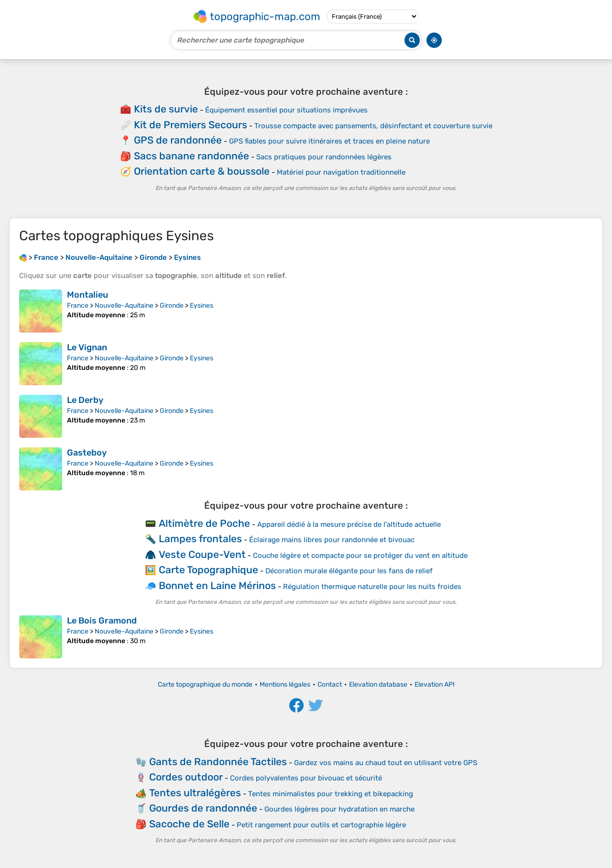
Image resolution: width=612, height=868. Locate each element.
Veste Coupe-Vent (202, 554)
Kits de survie (166, 109)
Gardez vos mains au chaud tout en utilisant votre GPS (386, 763)
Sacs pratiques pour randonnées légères (324, 157)
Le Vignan (87, 347)
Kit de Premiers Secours (191, 125)
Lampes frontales (200, 539)
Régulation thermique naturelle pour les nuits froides (372, 587)
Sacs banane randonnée (191, 156)
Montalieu (87, 295)
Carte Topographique (208, 570)
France (78, 306)
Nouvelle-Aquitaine (124, 306)
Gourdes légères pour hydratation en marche (339, 809)
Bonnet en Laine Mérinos (217, 585)
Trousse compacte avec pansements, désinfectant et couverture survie (373, 126)
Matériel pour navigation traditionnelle (341, 172)
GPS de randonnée (178, 140)
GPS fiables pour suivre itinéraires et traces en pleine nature (329, 141)
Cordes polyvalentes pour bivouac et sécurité (306, 778)
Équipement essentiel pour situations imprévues (286, 110)
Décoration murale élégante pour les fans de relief (349, 571)
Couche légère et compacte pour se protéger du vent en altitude (360, 556)
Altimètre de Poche (204, 523)
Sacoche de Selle (189, 824)
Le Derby (85, 400)
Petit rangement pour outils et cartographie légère (321, 825)
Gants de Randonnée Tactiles (218, 762)
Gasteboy (87, 453)
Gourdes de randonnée (203, 808)
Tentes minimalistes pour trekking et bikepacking (331, 794)
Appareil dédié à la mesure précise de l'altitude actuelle (349, 524)
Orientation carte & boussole (202, 171)
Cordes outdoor (186, 777)
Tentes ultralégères (195, 793)
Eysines (202, 306)
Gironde (172, 306)
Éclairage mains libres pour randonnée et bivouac (332, 540)
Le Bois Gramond (102, 621)
